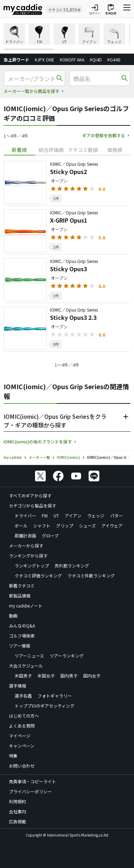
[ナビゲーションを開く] (127, 9)
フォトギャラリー (55, 696)
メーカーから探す (26, 545)
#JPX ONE (44, 59)
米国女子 (46, 676)
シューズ (87, 525)
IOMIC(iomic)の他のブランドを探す (38, 442)
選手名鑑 (23, 696)
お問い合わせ (22, 766)
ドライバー (25, 515)
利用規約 (18, 801)
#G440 (114, 59)
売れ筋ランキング (72, 566)
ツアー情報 (19, 646)
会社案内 (18, 811)
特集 (13, 756)
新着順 (19, 150)
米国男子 (23, 676)
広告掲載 (18, 821)
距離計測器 (25, 535)
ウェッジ (96, 515)
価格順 (115, 150)
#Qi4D (96, 59)
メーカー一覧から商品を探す (31, 91)
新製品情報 (20, 596)
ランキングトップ (32, 566)
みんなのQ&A (22, 626)
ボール (21, 525)
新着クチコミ (22, 586)
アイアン (73, 515)
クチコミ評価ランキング (38, 576)
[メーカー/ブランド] (31, 79)
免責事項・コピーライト (33, 781)
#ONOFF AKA (72, 59)
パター (116, 515)
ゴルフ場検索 (22, 636)
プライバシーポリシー (30, 791)
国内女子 (92, 676)
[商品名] (97, 79)
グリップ (65, 525)
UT (56, 515)
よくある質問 (22, 726)
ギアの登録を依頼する (104, 135)
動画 (13, 616)
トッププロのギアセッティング (44, 706)
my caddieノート (26, 606)
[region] (67, 37)
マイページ (20, 736)
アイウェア (112, 525)
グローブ (50, 535)
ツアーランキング (67, 656)
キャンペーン (22, 746)
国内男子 (69, 676)
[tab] (19, 150)
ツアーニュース (29, 656)
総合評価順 (51, 150)
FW (45, 515)
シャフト (42, 525)
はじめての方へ (24, 716)
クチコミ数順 (83, 150)
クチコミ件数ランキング (91, 576)
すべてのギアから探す (30, 495)
